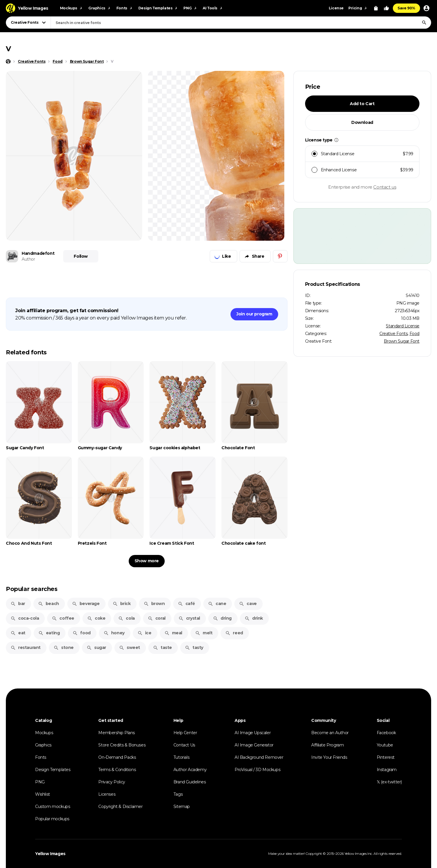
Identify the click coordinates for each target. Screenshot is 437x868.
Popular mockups (52, 819)
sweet (130, 647)
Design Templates (53, 770)
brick (122, 604)
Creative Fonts (393, 334)
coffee (63, 618)
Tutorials (181, 757)
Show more (147, 561)
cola (126, 618)
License (336, 8)
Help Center (185, 733)
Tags (178, 794)
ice (144, 633)
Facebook (386, 733)
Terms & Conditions (117, 770)
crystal (189, 618)
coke (96, 618)
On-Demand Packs (117, 757)
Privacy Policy (112, 782)
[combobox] (241, 23)
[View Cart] (376, 8)
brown (154, 604)
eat (18, 633)
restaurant (26, 647)
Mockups (44, 733)
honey (114, 633)
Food (414, 334)
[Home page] (8, 61)
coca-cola (25, 618)
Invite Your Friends (329, 757)
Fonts (41, 757)
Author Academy (190, 770)
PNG (40, 782)
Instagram (387, 770)
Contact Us (184, 745)
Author (28, 259)
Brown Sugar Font (402, 341)
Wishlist (43, 794)
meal (173, 633)
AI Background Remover (259, 757)
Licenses (107, 794)
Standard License (403, 326)
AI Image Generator (254, 745)
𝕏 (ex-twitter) (389, 782)
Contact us (385, 187)
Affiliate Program (327, 745)
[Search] (424, 23)
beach (49, 604)
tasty (194, 647)
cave (248, 604)
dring (222, 618)
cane (217, 604)
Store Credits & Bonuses (122, 745)
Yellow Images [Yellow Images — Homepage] (50, 854)
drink (254, 618)
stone (64, 647)
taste (162, 647)
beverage (86, 604)
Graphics (43, 745)
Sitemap (182, 807)
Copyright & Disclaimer (120, 807)
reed (234, 633)
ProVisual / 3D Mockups (257, 770)
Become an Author (330, 733)
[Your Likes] (386, 8)
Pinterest (386, 757)
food (81, 633)
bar (18, 604)
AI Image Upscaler (253, 733)
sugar (96, 647)
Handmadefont (38, 253)
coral (157, 618)
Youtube (385, 745)
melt (204, 633)
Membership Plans (117, 733)
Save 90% (406, 8)
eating (49, 633)
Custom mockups (53, 807)
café (186, 604)
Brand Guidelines (190, 782)
